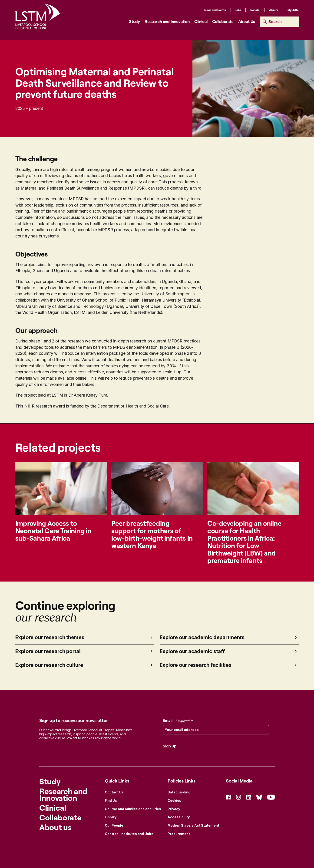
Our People (114, 825)
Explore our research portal (48, 651)
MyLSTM (293, 10)
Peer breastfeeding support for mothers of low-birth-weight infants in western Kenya (152, 534)
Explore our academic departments (202, 637)
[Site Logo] (38, 17)
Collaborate (223, 21)
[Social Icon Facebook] (228, 797)
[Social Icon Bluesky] (259, 797)
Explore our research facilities (196, 665)
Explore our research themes (50, 637)
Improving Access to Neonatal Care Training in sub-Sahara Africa (53, 531)
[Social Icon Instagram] (238, 797)
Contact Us (114, 792)
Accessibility (179, 817)
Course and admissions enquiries (133, 809)
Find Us (111, 801)
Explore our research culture (49, 665)
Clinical (201, 21)
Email (178, 721)
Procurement (179, 834)
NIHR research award (45, 406)
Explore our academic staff (192, 651)
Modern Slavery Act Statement (193, 825)
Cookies (174, 801)
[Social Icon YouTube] (271, 797)
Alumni (274, 10)
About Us (247, 21)
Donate (255, 10)
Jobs (238, 10)
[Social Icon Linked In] (249, 797)
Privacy (174, 809)
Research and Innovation (167, 21)
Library (111, 817)
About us (55, 827)
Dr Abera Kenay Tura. (88, 395)
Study (134, 21)
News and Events (215, 10)
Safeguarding (179, 792)
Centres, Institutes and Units (129, 834)
